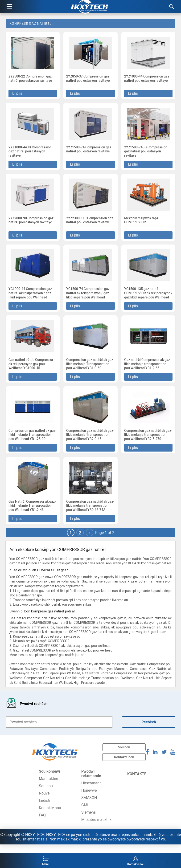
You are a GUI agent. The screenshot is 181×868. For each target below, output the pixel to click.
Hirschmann (91, 792)
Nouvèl (45, 802)
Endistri (45, 809)
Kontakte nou (124, 765)
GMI (85, 813)
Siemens (88, 821)
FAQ (42, 824)
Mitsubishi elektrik (96, 828)
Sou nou (124, 755)
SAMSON (89, 806)
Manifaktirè (48, 787)
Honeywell (90, 799)
